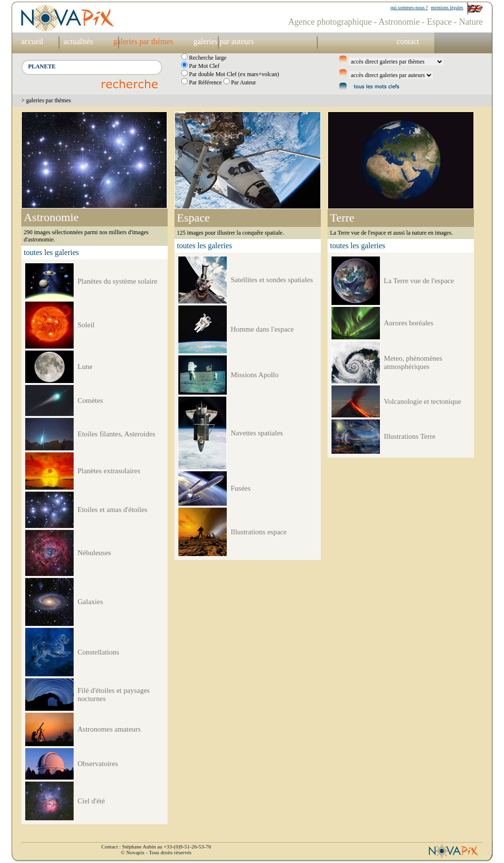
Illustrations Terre (410, 436)
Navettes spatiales (257, 433)
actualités (78, 41)
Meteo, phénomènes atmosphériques (413, 362)
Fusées (241, 488)
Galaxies (90, 602)
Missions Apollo (255, 375)
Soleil (86, 325)
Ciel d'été (91, 801)
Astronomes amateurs (109, 729)
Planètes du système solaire (118, 281)
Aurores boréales (409, 323)
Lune (85, 367)
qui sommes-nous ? (409, 8)
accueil (32, 41)
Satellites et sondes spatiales (272, 280)
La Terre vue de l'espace (419, 281)
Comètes (90, 400)
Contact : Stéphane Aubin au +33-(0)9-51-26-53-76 (156, 847)
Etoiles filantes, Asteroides (116, 434)
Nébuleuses (94, 553)
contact (408, 41)
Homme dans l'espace (262, 329)
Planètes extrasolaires (109, 471)
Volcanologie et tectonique (423, 401)
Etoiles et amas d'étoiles (112, 510)
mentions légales (447, 8)
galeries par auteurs (223, 41)
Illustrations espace (259, 532)
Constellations (98, 652)
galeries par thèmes (143, 41)
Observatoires (98, 764)
